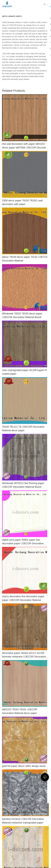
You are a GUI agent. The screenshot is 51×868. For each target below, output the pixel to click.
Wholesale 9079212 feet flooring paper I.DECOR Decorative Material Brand (23, 485)
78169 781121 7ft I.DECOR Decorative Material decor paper (23, 429)
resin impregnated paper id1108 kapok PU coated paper (25, 372)
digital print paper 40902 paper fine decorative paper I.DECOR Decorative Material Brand (23, 542)
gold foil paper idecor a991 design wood (24, 766)
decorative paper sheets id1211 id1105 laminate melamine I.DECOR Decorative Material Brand (24, 655)
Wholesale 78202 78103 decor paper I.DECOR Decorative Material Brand (22, 315)
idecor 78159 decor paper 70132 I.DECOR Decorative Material (25, 259)
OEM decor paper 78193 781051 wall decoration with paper (22, 202)
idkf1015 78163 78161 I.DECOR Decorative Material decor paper (20, 711)
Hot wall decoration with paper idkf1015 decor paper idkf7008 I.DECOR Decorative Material (25, 146)
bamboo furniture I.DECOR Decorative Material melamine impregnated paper (23, 821)
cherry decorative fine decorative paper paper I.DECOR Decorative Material (23, 598)
